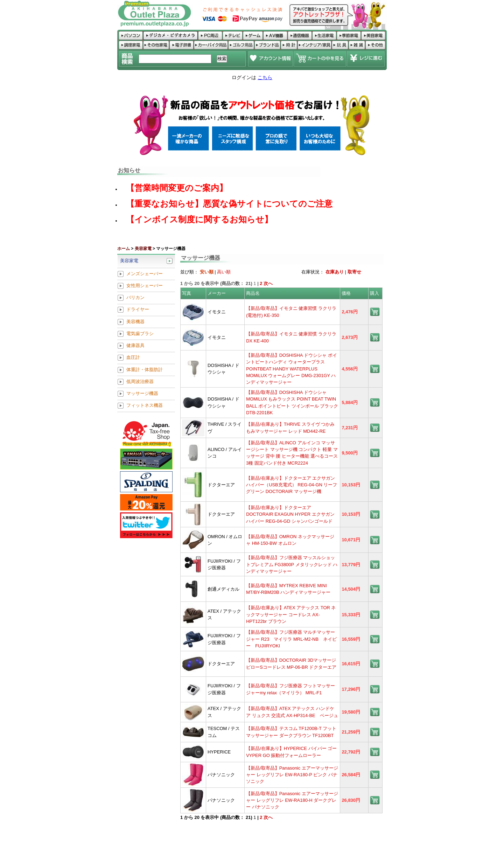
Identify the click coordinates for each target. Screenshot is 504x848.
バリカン (135, 298)
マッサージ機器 (142, 394)
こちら (265, 77)
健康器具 (135, 346)
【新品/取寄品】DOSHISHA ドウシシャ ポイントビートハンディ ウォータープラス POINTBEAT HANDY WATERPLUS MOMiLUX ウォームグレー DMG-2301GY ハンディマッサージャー (292, 369)
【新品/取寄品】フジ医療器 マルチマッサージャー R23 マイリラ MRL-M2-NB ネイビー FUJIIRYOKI (291, 639)
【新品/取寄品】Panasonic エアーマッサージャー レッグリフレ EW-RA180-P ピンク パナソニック (292, 775)
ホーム (124, 249)
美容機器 (135, 322)
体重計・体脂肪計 (145, 370)
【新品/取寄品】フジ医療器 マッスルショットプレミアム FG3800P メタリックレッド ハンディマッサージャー (292, 564)
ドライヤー (138, 310)
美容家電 (143, 249)
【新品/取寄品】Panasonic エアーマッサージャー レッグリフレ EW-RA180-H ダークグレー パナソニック (292, 800)
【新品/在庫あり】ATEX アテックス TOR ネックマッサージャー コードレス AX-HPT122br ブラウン (291, 614)
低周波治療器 (140, 381)
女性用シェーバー (145, 286)
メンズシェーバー (145, 274)
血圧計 (133, 358)
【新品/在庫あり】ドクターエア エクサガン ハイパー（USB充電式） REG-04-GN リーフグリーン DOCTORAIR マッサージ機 (292, 485)
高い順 (224, 272)
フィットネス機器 (145, 406)
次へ (268, 283)
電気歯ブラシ (140, 333)
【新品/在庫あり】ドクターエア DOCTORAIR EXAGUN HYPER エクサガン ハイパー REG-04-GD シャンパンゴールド (290, 514)
